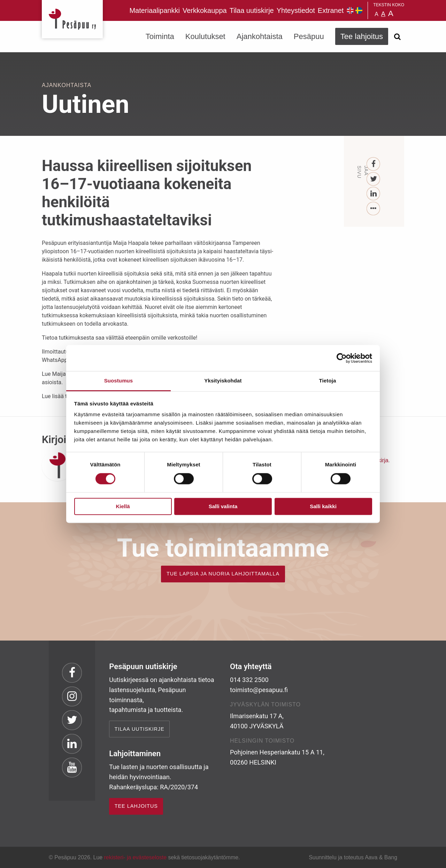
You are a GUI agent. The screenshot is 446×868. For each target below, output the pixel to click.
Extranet (331, 10)
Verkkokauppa (205, 10)
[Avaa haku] (397, 37)
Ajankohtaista (260, 36)
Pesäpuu (72, 19)
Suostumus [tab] (119, 381)
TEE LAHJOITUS (136, 806)
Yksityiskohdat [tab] (223, 381)
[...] (374, 209)
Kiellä (123, 506)
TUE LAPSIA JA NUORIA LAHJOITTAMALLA (223, 574)
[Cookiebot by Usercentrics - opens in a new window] (342, 358)
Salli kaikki (323, 506)
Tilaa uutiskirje (252, 10)
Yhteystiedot (296, 10)
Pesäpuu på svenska (359, 10)
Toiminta (160, 36)
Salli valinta (223, 506)
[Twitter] (374, 179)
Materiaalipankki (155, 10)
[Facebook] (374, 164)
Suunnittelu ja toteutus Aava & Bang (353, 857)
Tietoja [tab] (328, 381)
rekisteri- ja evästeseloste (135, 857)
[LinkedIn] (374, 194)
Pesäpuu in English (350, 10)
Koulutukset (205, 36)
